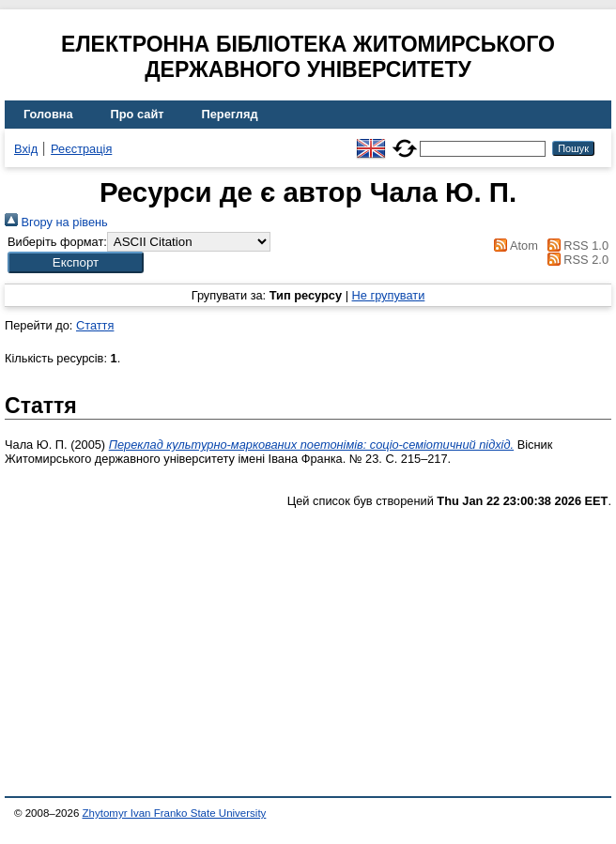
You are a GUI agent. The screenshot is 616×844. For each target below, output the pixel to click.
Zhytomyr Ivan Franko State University (175, 813)
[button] (76, 262)
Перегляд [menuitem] (230, 114)
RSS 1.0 (575, 246)
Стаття (95, 325)
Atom (513, 246)
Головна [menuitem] (48, 114)
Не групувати (389, 295)
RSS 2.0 (575, 260)
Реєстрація (81, 149)
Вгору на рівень (56, 222)
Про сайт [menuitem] (138, 114)
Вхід (26, 149)
